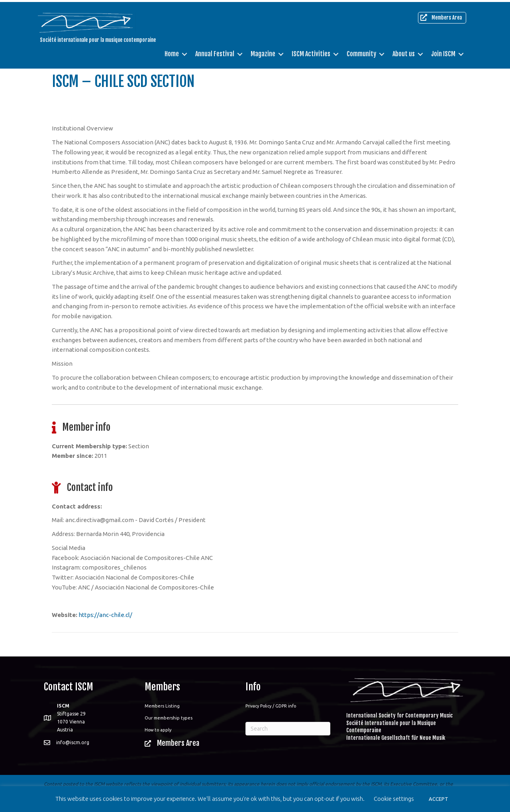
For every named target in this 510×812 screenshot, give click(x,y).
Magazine (263, 52)
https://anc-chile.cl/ (105, 615)
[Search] (288, 729)
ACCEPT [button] (438, 799)
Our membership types (169, 718)
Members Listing (162, 706)
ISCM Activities (311, 52)
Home (172, 52)
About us (404, 52)
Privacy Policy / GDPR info (271, 706)
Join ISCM (443, 52)
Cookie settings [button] (394, 799)
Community (361, 52)
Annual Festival (215, 52)
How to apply (158, 730)
